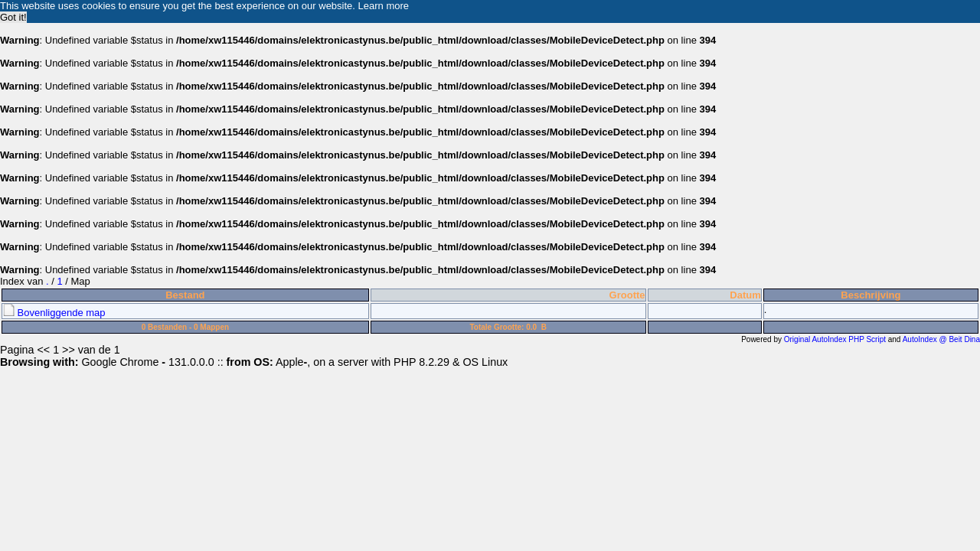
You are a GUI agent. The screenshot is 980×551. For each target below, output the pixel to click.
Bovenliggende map (54, 313)
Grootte (627, 295)
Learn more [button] (384, 6)
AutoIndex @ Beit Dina (941, 339)
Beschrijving (871, 295)
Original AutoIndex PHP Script (835, 339)
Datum (745, 295)
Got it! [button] (13, 17)
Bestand (185, 295)
